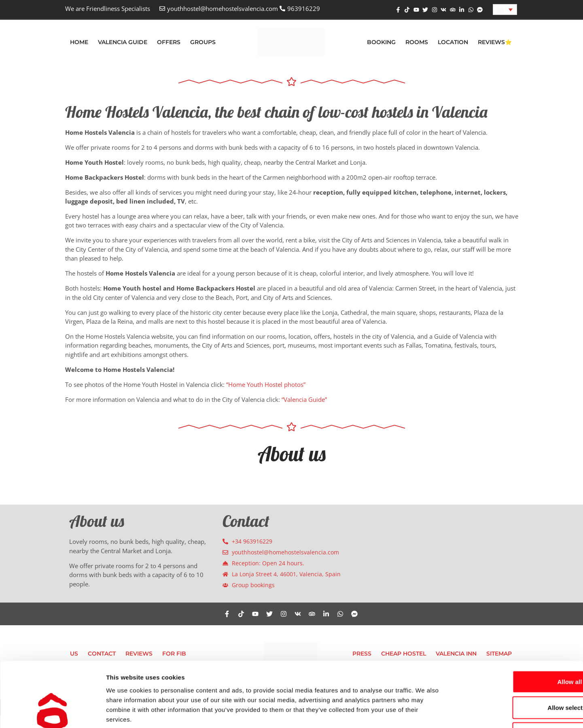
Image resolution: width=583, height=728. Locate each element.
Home (79, 42)
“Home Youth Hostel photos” (266, 384)
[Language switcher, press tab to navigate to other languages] (505, 10)
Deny (516, 675)
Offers (169, 42)
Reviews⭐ (495, 42)
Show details (425, 712)
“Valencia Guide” (304, 399)
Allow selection (515, 649)
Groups (203, 42)
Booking (381, 42)
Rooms (417, 42)
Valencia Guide (123, 42)
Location (453, 42)
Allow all (516, 623)
